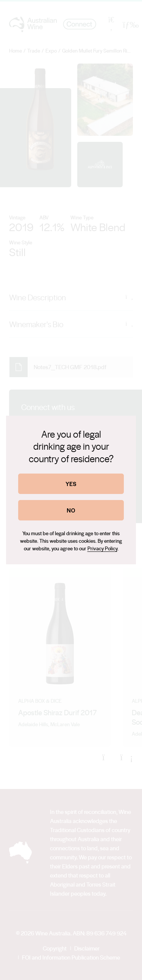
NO (71, 510)
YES (71, 484)
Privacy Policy (102, 548)
